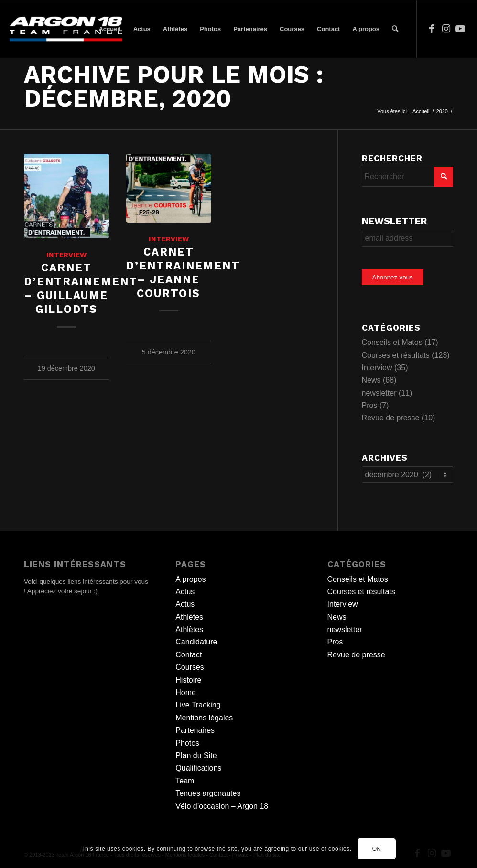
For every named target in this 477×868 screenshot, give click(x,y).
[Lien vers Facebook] (432, 29)
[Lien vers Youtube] (460, 29)
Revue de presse (391, 418)
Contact (189, 655)
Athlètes (189, 617)
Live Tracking (198, 705)
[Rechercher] (395, 29)
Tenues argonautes (208, 793)
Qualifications (198, 768)
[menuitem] (109, 29)
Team (185, 781)
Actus (185, 592)
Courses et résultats (396, 355)
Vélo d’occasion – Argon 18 (222, 806)
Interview (66, 255)
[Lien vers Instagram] (446, 29)
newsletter (379, 393)
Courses (190, 667)
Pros (370, 405)
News (371, 380)
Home (186, 692)
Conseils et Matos (392, 342)
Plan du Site (196, 755)
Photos (187, 743)
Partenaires (195, 730)
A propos (190, 579)
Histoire (188, 680)
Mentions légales (204, 718)
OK (377, 849)
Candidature (196, 642)
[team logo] (66, 29)
